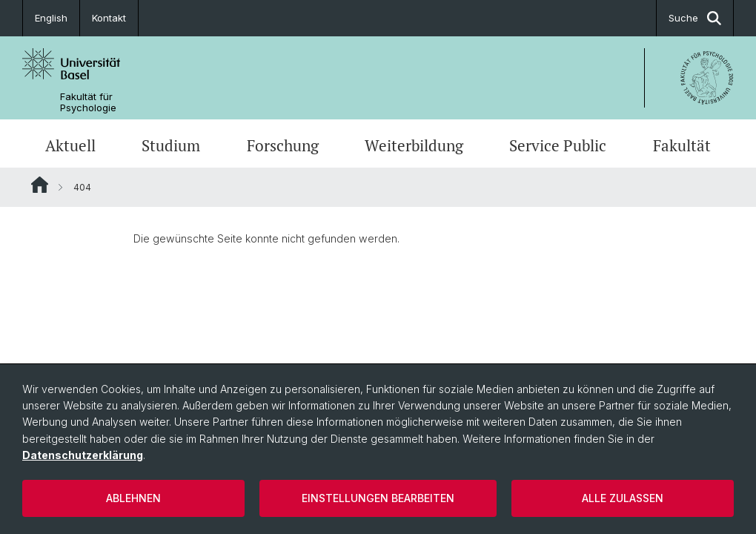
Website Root (40, 185)
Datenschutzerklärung (83, 455)
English (51, 18)
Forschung (283, 145)
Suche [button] (695, 18)
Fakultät (682, 145)
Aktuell (70, 145)
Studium (171, 145)
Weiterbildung (414, 145)
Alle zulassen (623, 498)
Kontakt (109, 18)
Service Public (558, 145)
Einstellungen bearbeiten (378, 498)
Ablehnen (133, 498)
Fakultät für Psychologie (88, 102)
